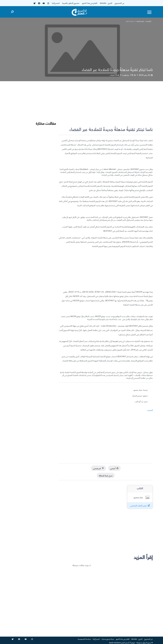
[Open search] (12, 11)
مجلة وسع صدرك (108, 639)
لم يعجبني (98, 468)
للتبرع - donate (106, 3)
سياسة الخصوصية (84, 639)
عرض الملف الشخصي (138, 505)
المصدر (150, 410)
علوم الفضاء (140, 21)
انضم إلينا (56, 3)
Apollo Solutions (115, 642)
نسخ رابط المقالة (106, 475)
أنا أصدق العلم (126, 642)
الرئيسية (149, 21)
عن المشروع (120, 3)
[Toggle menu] (149, 12)
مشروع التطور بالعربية (71, 3)
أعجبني (114, 468)
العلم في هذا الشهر (90, 3)
